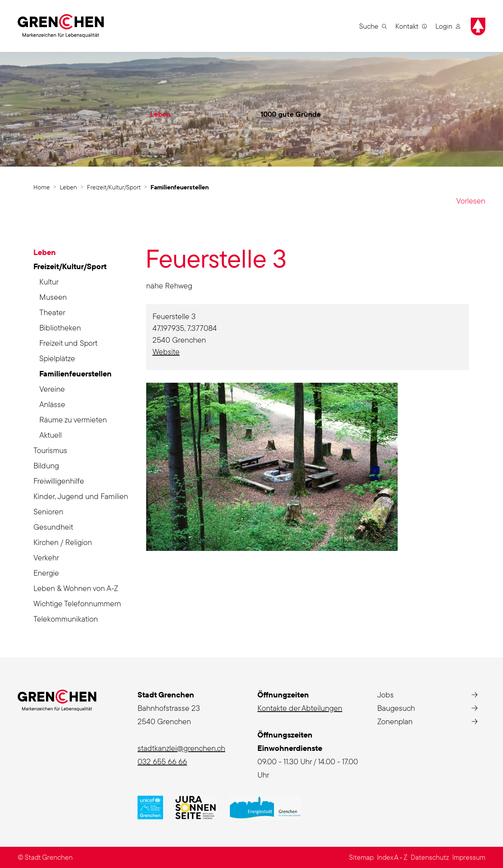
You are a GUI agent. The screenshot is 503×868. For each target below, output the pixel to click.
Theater (52, 312)
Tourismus (50, 450)
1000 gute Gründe (291, 114)
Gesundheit (53, 527)
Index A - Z (392, 857)
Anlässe (52, 404)
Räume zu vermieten (73, 419)
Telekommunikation (66, 619)
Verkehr (46, 557)
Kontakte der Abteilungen (300, 708)
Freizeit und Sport (68, 343)
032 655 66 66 (162, 761)
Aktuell (50, 435)
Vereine (52, 389)
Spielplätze (57, 358)
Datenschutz (430, 857)
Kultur (49, 282)
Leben (160, 114)
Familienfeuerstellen (75, 375)
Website (171, 351)
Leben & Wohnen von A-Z (76, 588)
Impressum (469, 857)
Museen (53, 297)
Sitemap (361, 857)
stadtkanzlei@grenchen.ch (181, 748)
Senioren (48, 511)
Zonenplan (395, 721)
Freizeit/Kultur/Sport (70, 266)
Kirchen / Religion (63, 542)
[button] (373, 26)
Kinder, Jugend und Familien (81, 496)
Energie (46, 573)
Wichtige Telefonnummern (77, 603)
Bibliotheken (60, 328)
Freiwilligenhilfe (59, 481)
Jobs (386, 695)
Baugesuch (396, 708)
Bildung (46, 465)
